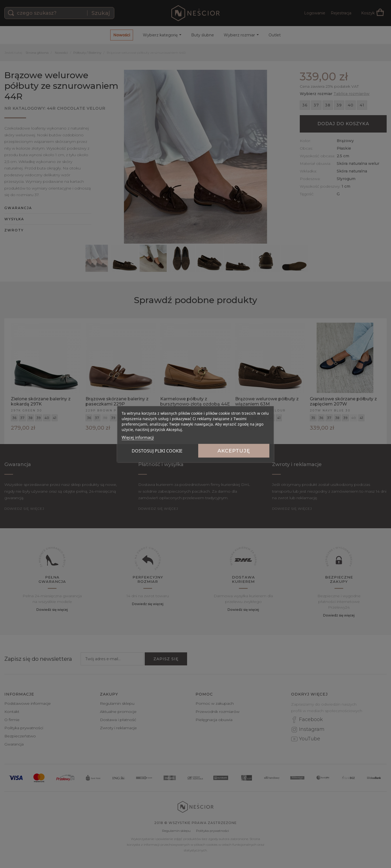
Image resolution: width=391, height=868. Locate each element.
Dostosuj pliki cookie (157, 451)
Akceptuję (234, 451)
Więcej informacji (138, 437)
